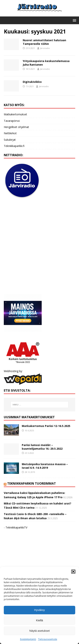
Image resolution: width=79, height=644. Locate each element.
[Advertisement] (39, 246)
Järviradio (45, 48)
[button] (73, 572)
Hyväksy (39, 610)
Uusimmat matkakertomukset (29, 417)
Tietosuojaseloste (48, 639)
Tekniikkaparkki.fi (14, 146)
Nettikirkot (10, 133)
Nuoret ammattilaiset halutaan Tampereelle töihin (44, 42)
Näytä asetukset (40, 631)
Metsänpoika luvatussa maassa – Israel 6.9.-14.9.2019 (45, 466)
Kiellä (39, 620)
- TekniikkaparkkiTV (16, 527)
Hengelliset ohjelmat (16, 127)
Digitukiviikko (32, 82)
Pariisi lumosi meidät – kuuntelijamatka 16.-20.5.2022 (42, 447)
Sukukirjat (10, 140)
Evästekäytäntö (28, 639)
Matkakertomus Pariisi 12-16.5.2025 (46, 426)
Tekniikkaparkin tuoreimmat (32, 483)
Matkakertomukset (15, 114)
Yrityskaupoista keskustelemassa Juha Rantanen (46, 63)
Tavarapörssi (12, 121)
